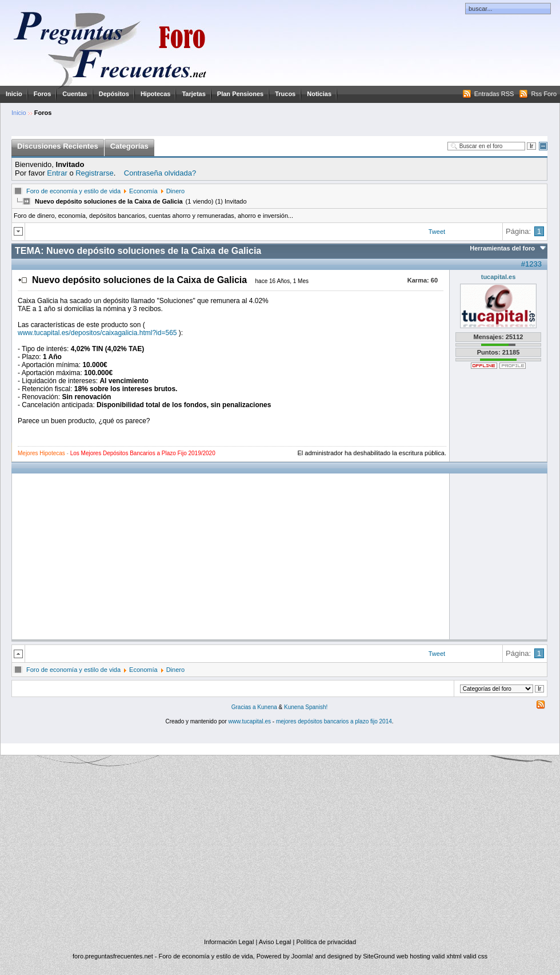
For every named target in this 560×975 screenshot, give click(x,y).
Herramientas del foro (502, 248)
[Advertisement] (363, 368)
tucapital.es (499, 277)
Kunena (267, 707)
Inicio (14, 94)
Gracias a (245, 707)
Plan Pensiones (240, 94)
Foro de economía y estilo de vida (73, 191)
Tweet (437, 232)
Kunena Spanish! (306, 707)
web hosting (413, 956)
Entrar (57, 173)
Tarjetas (193, 94)
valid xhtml (447, 956)
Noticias (319, 94)
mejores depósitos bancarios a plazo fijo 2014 (334, 721)
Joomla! (303, 956)
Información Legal (229, 942)
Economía (143, 191)
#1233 (531, 264)
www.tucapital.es (250, 721)
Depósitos (114, 94)
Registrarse (94, 173)
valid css (475, 956)
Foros (43, 94)
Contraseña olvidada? (160, 173)
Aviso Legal (275, 942)
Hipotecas (156, 94)
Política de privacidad (326, 942)
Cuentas (75, 94)
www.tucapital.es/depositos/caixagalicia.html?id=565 (97, 333)
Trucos (285, 94)
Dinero (175, 191)
